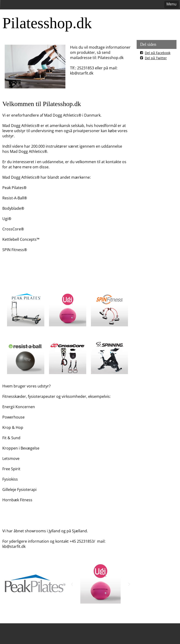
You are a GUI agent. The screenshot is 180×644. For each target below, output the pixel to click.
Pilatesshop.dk (47, 23)
